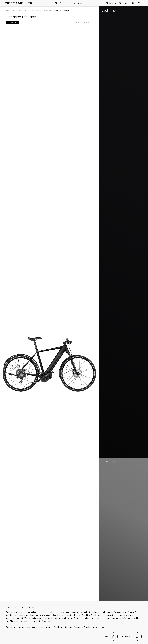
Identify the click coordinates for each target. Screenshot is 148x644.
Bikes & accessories (63, 3)
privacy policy (101, 627)
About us (78, 3)
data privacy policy (48, 615)
